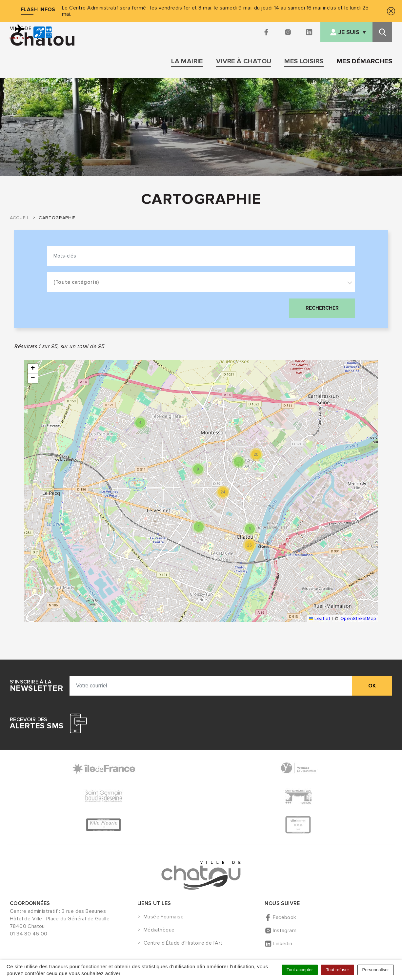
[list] (201, 491)
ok (372, 686)
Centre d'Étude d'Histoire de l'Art (183, 943)
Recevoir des (37, 723)
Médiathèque (159, 930)
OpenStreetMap (358, 618)
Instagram (285, 931)
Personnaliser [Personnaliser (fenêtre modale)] (376, 970)
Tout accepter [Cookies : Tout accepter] (300, 970)
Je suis (349, 32)
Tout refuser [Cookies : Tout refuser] (337, 970)
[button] (140, 423)
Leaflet (320, 618)
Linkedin (282, 944)
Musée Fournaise (164, 917)
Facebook (284, 917)
